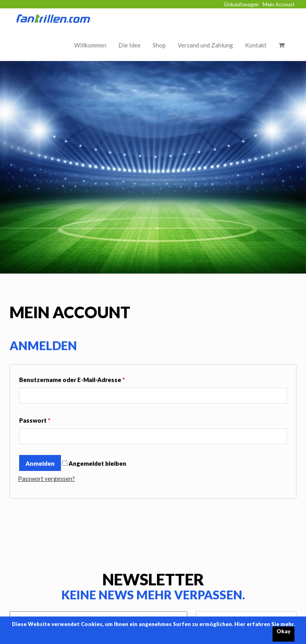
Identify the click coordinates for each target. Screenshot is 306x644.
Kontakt (256, 45)
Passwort (35, 420)
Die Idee (129, 45)
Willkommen (90, 45)
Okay (283, 631)
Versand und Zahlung (205, 45)
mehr (287, 624)
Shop (159, 45)
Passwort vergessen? (46, 479)
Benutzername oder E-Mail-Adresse (72, 380)
